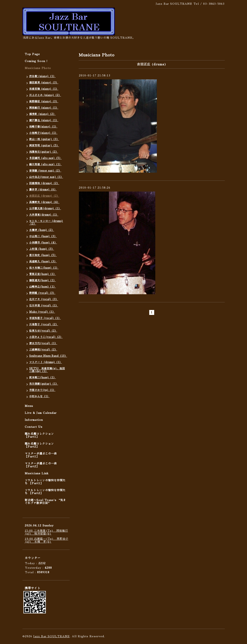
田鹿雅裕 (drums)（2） (44, 183)
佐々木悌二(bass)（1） (44, 268)
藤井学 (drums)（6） (43, 190)
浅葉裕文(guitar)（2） (44, 152)
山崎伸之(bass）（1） (43, 287)
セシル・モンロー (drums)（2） (46, 222)
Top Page (32, 54)
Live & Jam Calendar (41, 413)
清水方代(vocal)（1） (43, 343)
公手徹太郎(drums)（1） (45, 208)
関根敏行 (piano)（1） (44, 108)
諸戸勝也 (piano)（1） (44, 120)
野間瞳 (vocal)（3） (42, 293)
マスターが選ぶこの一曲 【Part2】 (41, 465)
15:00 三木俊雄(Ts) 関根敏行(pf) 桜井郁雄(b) (46, 532)
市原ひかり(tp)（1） (42, 390)
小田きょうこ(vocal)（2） (46, 337)
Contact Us (34, 427)
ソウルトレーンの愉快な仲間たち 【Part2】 (45, 492)
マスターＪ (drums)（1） (46, 362)
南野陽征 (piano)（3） (44, 101)
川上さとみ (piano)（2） (45, 95)
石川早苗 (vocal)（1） (44, 306)
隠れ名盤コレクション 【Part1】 (39, 435)
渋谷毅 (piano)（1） (42, 76)
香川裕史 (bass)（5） (43, 255)
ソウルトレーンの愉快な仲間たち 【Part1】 (45, 482)
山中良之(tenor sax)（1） (46, 177)
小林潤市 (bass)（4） (43, 243)
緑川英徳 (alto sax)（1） (46, 164)
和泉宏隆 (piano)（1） (44, 89)
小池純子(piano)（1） (43, 133)
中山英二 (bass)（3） (43, 236)
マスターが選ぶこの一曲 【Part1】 (41, 455)
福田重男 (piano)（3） (44, 83)
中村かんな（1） (39, 396)
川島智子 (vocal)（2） (44, 324)
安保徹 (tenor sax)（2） (45, 171)
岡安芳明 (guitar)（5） (44, 146)
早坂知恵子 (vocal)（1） (45, 318)
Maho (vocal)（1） (42, 312)
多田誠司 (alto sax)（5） (46, 158)
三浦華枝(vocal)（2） (43, 350)
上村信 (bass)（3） (42, 249)
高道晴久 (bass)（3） (43, 262)
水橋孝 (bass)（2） (42, 230)
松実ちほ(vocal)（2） (43, 331)
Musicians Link (37, 473)
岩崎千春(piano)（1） (43, 127)
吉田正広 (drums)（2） (44, 196)
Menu (29, 406)
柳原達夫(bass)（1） (43, 280)
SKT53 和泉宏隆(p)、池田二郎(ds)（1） (47, 370)
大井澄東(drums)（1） (44, 215)
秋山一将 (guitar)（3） (44, 139)
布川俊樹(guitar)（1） (44, 384)
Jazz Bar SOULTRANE (51, 636)
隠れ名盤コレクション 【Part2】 (39, 445)
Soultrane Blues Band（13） (48, 356)
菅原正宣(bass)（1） (43, 274)
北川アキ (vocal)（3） (44, 299)
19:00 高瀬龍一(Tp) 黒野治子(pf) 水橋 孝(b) (47, 540)
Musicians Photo (38, 68)
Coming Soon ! (36, 61)
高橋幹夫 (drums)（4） (44, 202)
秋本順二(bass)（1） (43, 378)
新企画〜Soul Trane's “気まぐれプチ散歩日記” (45, 502)
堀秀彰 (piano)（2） (42, 114)
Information (34, 420)
